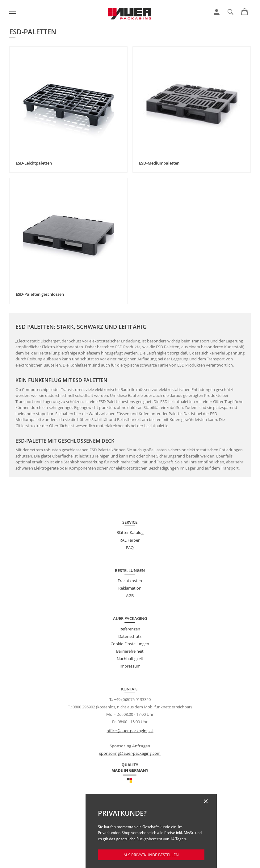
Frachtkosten (130, 581)
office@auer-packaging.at (130, 731)
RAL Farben (130, 540)
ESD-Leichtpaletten (34, 163)
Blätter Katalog (130, 532)
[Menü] (13, 12)
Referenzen (130, 629)
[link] (217, 12)
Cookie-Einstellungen (130, 644)
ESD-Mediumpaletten (159, 163)
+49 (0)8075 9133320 (132, 699)
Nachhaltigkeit (130, 659)
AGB (130, 595)
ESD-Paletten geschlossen (40, 294)
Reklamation (130, 588)
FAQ (130, 548)
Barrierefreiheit (130, 651)
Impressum (130, 666)
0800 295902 (84, 707)
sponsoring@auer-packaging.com (130, 753)
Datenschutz (130, 636)
